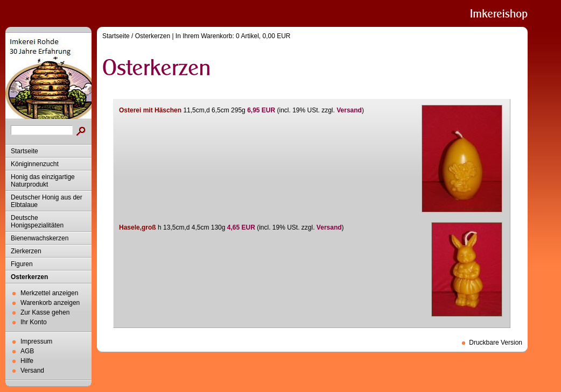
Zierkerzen (26, 251)
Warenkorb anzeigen (50, 303)
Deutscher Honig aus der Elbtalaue (47, 201)
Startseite (24, 151)
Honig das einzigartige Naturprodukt (43, 181)
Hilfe (27, 361)
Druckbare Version (496, 343)
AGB (27, 351)
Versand (32, 370)
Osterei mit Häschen (150, 110)
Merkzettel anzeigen (49, 293)
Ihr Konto (34, 322)
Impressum (36, 341)
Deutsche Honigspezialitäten (37, 222)
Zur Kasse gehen (45, 312)
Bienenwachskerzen (40, 238)
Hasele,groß (138, 227)
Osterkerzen (29, 277)
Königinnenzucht (35, 164)
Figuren (22, 264)
